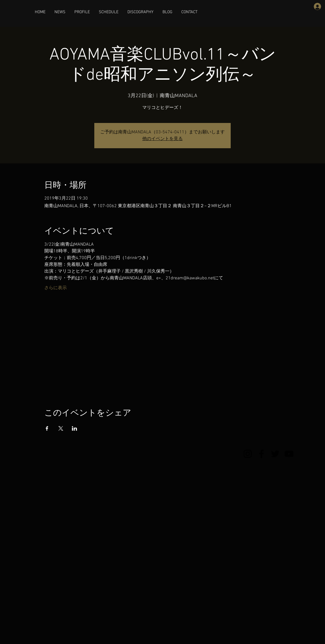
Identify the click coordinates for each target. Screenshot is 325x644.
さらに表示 (56, 288)
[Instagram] (248, 454)
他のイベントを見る (162, 139)
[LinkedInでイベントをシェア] (75, 428)
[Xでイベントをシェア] (61, 428)
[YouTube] (289, 454)
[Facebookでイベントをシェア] (47, 428)
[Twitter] (275, 454)
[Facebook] (261, 454)
